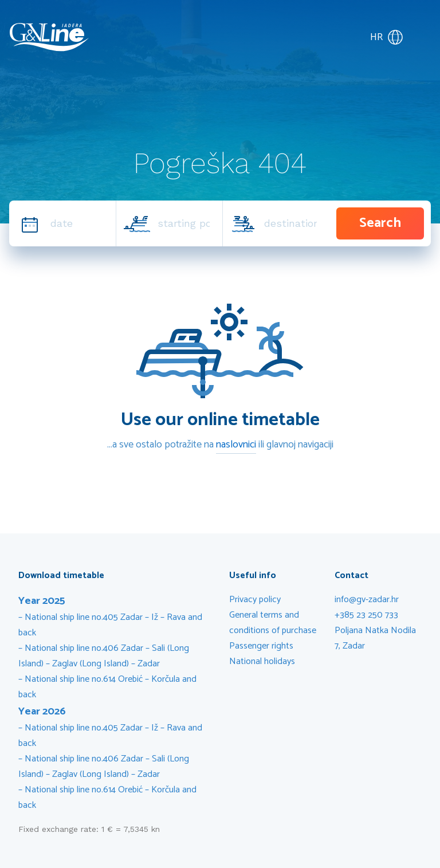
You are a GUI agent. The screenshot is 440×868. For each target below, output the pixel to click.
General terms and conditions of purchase (273, 623)
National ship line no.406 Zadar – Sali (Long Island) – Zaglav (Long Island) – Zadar (104, 656)
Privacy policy (255, 600)
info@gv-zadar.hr (367, 600)
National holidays (262, 661)
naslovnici (236, 445)
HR (387, 37)
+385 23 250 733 (366, 615)
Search (380, 223)
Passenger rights (261, 646)
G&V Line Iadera (49, 37)
